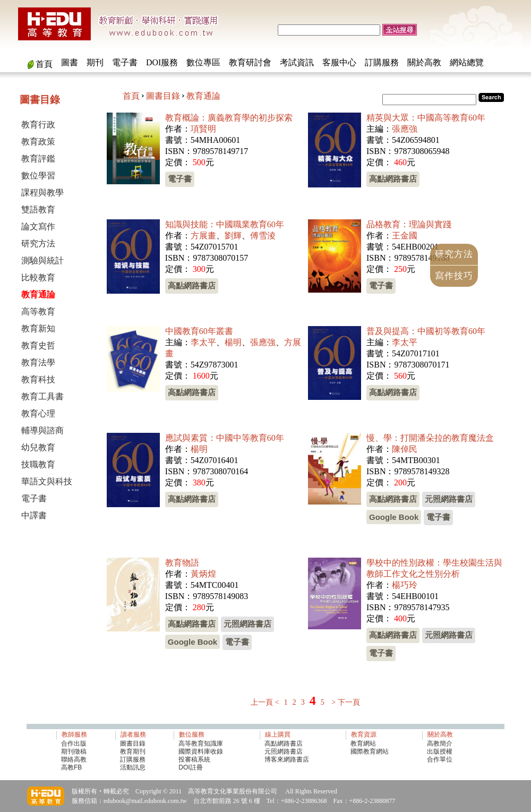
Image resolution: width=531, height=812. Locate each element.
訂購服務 (382, 62)
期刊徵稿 (74, 751)
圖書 (70, 62)
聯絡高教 (74, 759)
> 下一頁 (345, 702)
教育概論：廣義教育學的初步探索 (229, 118)
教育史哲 (38, 345)
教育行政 (38, 125)
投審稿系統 (194, 759)
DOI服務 (162, 62)
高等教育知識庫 (201, 743)
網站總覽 (467, 62)
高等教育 (38, 311)
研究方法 (38, 243)
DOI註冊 (190, 767)
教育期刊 (133, 751)
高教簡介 (440, 743)
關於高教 (424, 62)
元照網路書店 (449, 499)
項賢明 (203, 129)
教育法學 (38, 362)
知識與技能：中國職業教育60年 (225, 224)
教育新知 (38, 328)
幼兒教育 (38, 447)
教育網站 (363, 743)
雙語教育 (38, 210)
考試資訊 (297, 62)
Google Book (394, 517)
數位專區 (203, 62)
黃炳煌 (203, 574)
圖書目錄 (163, 96)
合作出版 (74, 743)
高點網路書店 (393, 179)
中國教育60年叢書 (199, 331)
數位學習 (38, 176)
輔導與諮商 (42, 430)
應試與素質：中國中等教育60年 (225, 438)
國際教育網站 (370, 751)
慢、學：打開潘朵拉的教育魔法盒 (430, 438)
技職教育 (38, 464)
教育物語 (182, 563)
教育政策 (38, 142)
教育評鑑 (38, 159)
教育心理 (38, 413)
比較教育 (38, 277)
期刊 (95, 62)
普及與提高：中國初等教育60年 (426, 331)
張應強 (405, 129)
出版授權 (440, 751)
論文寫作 (38, 226)
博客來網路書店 (287, 759)
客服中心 (339, 62)
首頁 (44, 64)
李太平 (203, 342)
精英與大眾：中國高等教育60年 (426, 118)
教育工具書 (42, 396)
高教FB (71, 767)
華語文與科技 (47, 481)
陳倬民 (405, 449)
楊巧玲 (405, 585)
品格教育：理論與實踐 (409, 224)
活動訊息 (133, 767)
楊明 (233, 342)
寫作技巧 (454, 276)
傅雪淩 (263, 236)
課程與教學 (42, 193)
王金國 (405, 236)
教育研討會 (250, 62)
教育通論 (203, 96)
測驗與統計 (42, 260)
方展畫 (203, 236)
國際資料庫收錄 (201, 751)
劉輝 (233, 236)
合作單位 (440, 759)
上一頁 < (265, 702)
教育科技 (38, 379)
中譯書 (34, 515)
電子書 (125, 62)
